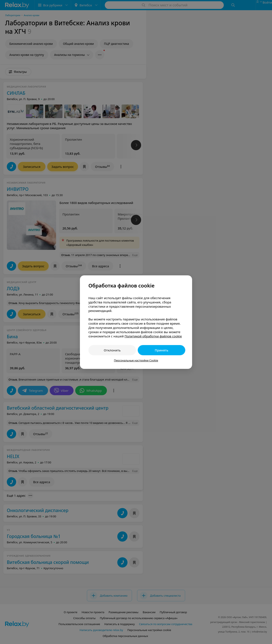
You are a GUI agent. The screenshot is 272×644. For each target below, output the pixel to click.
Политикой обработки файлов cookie (153, 336)
